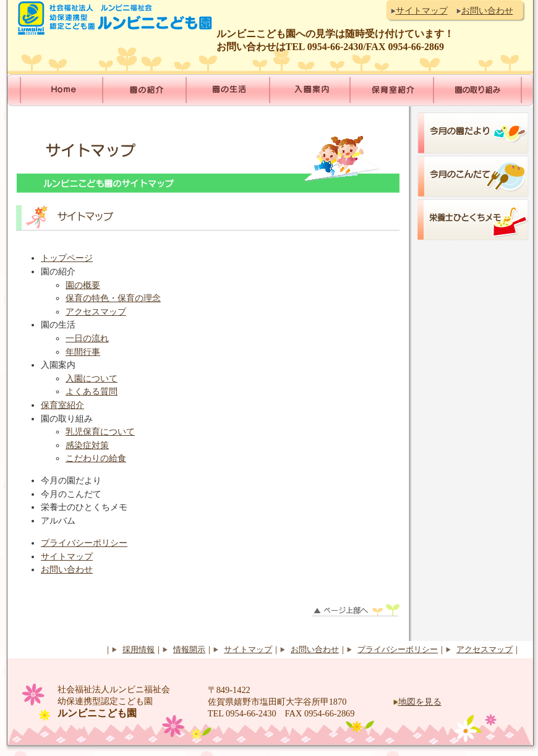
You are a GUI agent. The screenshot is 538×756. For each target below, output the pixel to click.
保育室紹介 (62, 405)
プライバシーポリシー (84, 543)
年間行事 (83, 352)
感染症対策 (87, 445)
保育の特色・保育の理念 (113, 298)
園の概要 (83, 285)
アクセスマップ (96, 312)
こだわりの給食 (96, 458)
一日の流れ (87, 338)
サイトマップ (422, 11)
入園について (92, 378)
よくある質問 (92, 391)
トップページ (67, 258)
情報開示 (189, 650)
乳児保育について (100, 431)
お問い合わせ (487, 11)
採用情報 (139, 650)
